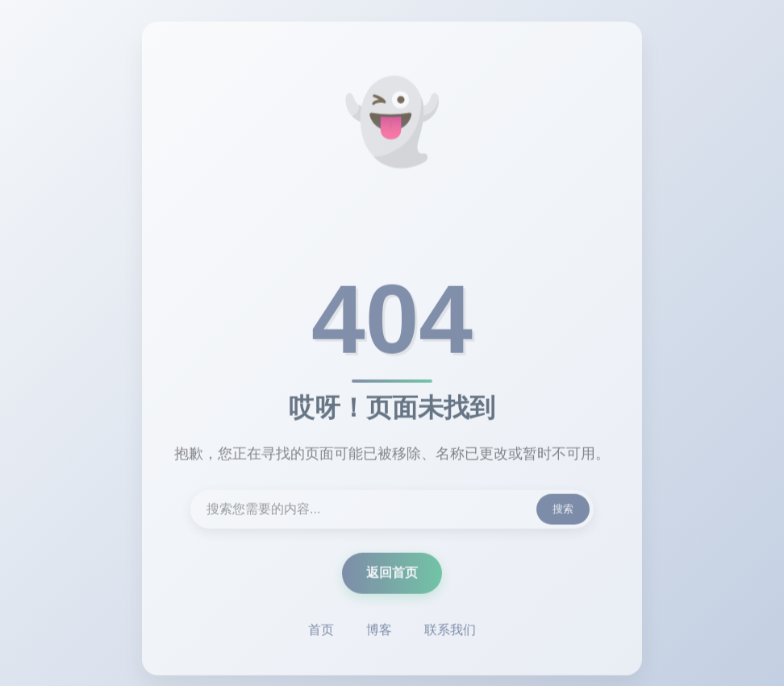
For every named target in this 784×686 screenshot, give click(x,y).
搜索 (563, 511)
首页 (321, 632)
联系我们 (450, 632)
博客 (379, 632)
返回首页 (392, 574)
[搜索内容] (392, 511)
